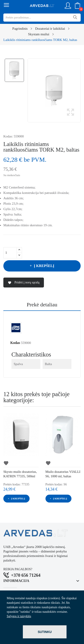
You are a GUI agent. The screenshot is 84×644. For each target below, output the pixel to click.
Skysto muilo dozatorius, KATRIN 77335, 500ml (20, 474)
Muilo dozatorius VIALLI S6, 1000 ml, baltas (63, 474)
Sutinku (45, 632)
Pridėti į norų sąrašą (24, 283)
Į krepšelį (44, 266)
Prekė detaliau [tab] (42, 305)
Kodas (15, 343)
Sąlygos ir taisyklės (19, 616)
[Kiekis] (10, 253)
